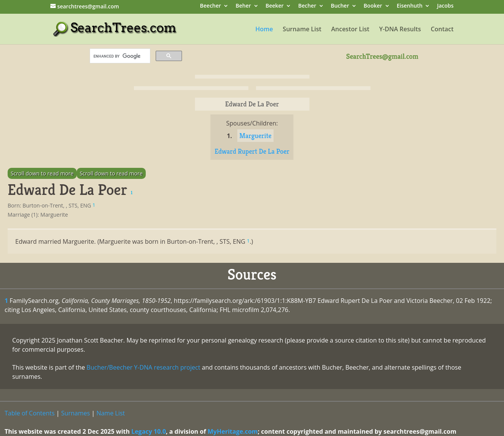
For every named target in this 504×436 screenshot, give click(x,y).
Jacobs (445, 6)
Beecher (210, 6)
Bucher (340, 6)
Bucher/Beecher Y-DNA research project (143, 367)
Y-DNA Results (400, 30)
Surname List (302, 30)
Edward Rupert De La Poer (252, 151)
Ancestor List (350, 30)
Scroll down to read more (42, 173)
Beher (243, 6)
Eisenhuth (410, 6)
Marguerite (255, 136)
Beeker (275, 6)
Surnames (75, 413)
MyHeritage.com (233, 431)
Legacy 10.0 (149, 431)
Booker (373, 6)
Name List (111, 413)
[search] (119, 56)
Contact (442, 30)
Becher (307, 6)
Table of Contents (30, 413)
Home (264, 30)
